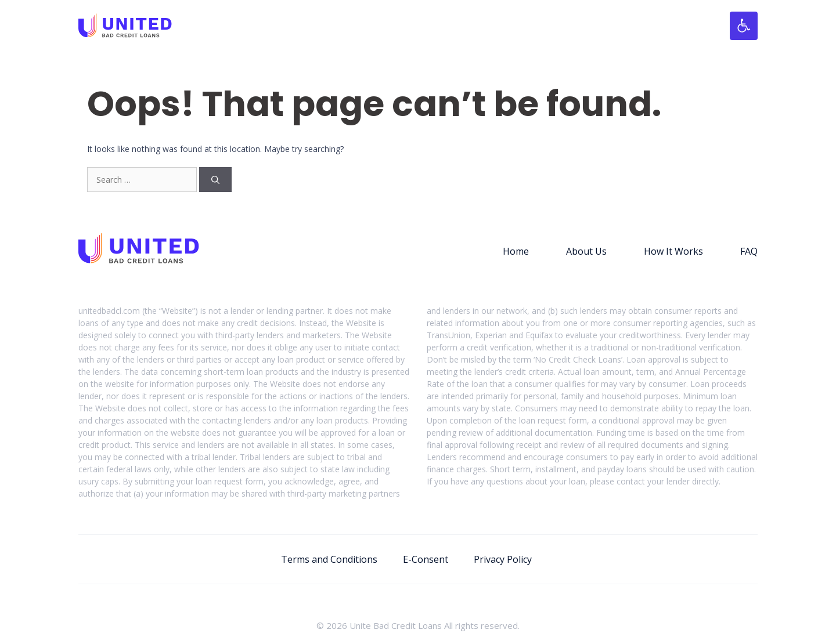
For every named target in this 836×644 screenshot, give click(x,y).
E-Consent (426, 559)
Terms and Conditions (329, 559)
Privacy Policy (503, 559)
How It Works (673, 251)
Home (516, 251)
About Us (586, 251)
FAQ (749, 251)
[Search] (215, 180)
